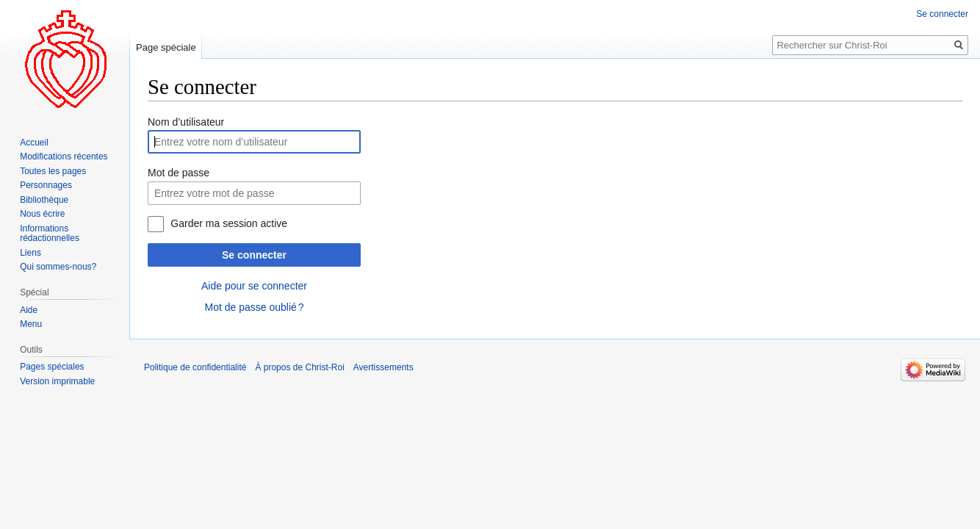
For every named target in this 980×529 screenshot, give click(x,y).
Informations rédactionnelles (50, 234)
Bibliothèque (44, 200)
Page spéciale (166, 47)
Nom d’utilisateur (186, 122)
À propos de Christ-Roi (299, 367)
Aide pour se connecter (254, 286)
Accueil (34, 143)
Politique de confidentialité (195, 367)
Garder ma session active (229, 223)
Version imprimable (57, 381)
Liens (30, 253)
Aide (29, 310)
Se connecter (254, 255)
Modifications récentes (64, 156)
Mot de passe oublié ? (254, 307)
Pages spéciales (52, 367)
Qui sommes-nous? (58, 267)
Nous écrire (42, 214)
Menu (31, 324)
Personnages (46, 185)
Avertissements (383, 367)
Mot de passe (179, 173)
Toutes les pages (53, 171)
